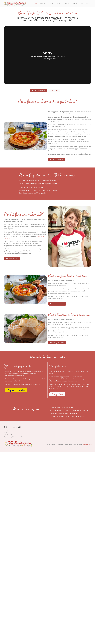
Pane (81, 3)
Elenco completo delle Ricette (14, 437)
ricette (65, 132)
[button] (16, 390)
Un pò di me (8, 435)
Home (6, 430)
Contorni (67, 3)
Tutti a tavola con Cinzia (14, 427)
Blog (5, 432)
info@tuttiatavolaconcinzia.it (14, 376)
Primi (51, 3)
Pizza (88, 3)
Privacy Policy (87, 445)
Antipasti (43, 3)
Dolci (75, 3)
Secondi (59, 3)
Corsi (36, 3)
